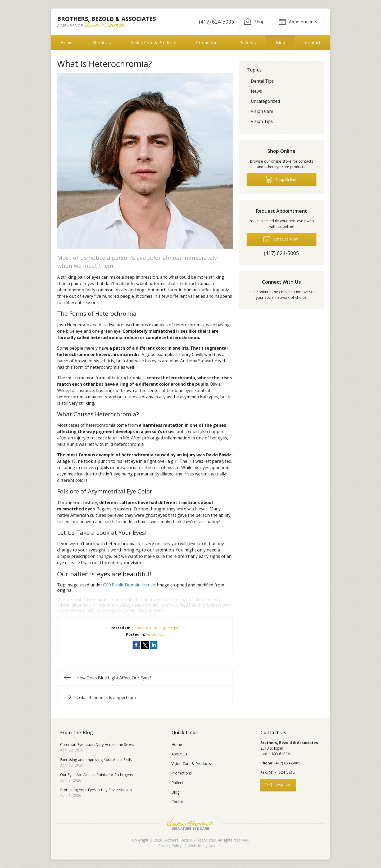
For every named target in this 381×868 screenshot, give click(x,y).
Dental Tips (262, 81)
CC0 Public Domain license (129, 585)
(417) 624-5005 (217, 22)
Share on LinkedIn (154, 645)
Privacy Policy (170, 846)
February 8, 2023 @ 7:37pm (156, 628)
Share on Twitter (145, 645)
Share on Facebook (136, 645)
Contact (313, 43)
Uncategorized (265, 101)
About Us (102, 43)
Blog (281, 43)
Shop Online (281, 179)
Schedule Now (280, 239)
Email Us (277, 785)
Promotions (208, 43)
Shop (254, 21)
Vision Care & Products (154, 43)
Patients (248, 43)
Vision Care (262, 111)
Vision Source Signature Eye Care (190, 824)
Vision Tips (155, 634)
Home (67, 43)
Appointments (298, 21)
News (256, 91)
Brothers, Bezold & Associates (190, 840)
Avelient (215, 846)
